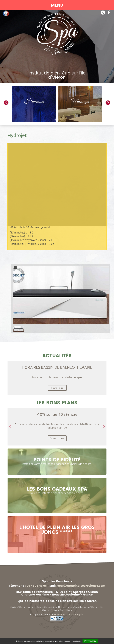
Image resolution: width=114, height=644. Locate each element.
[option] (34, 104)
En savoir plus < (57, 388)
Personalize (90, 641)
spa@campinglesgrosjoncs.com (81, 586)
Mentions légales (75, 615)
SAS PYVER (59, 615)
